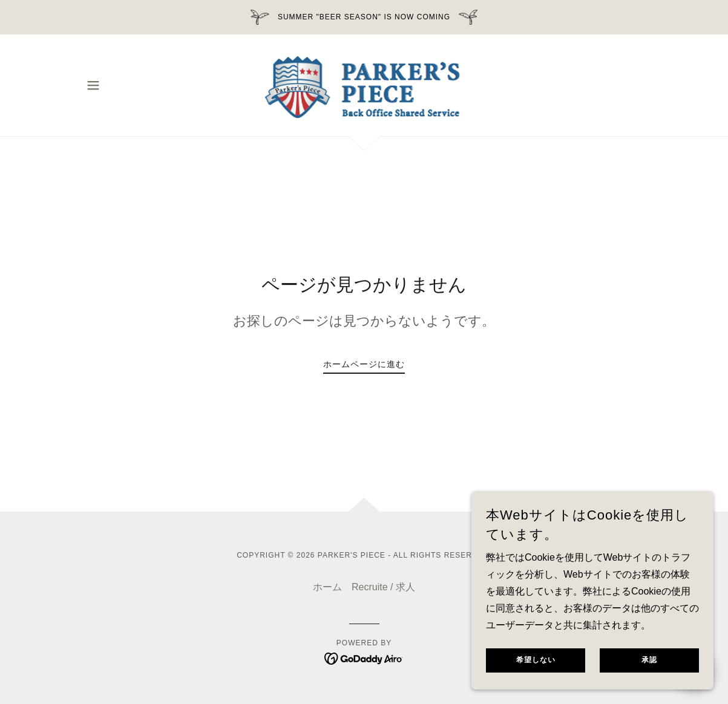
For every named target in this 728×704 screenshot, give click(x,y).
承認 (649, 669)
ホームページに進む (364, 364)
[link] (364, 84)
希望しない (536, 669)
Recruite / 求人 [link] (383, 587)
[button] (93, 85)
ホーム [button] (327, 587)
